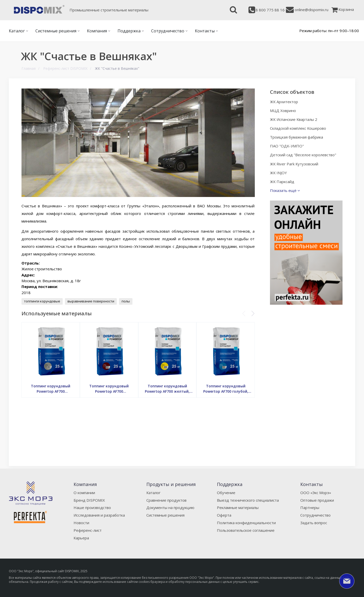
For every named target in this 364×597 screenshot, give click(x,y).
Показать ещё (285, 190)
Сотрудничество (315, 515)
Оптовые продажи (317, 500)
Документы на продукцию (170, 507)
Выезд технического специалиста (248, 500)
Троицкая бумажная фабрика (297, 137)
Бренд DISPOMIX (89, 500)
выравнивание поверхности (91, 301)
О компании (84, 493)
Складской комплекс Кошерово (298, 128)
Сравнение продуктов (166, 500)
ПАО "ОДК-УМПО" (287, 146)
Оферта (224, 515)
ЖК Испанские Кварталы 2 (294, 119)
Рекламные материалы (238, 507)
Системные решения (165, 515)
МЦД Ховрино (283, 110)
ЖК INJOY (278, 173)
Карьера (81, 538)
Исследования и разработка (99, 515)
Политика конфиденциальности (246, 523)
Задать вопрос (314, 523)
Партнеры (310, 507)
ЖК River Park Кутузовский (294, 164)
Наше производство (92, 507)
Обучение (226, 493)
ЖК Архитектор (284, 102)
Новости (81, 523)
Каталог (153, 493)
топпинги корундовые (42, 301)
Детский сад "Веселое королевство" (303, 155)
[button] (253, 314)
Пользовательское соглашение (246, 530)
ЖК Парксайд (282, 182)
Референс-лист (88, 530)
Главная (29, 68)
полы (126, 301)
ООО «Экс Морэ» (316, 493)
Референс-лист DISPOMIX (65, 68)
